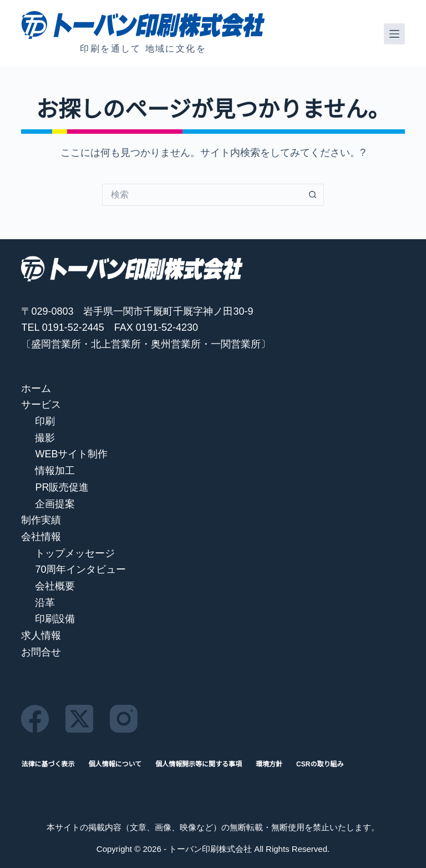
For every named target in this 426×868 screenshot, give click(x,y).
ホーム (36, 388)
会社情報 (41, 537)
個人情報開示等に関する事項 (199, 764)
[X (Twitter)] (79, 719)
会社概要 (55, 586)
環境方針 (269, 764)
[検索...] (202, 195)
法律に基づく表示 (48, 764)
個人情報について (115, 764)
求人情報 (41, 635)
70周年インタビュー (80, 569)
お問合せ (41, 652)
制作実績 (41, 520)
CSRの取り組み (320, 764)
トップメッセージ (75, 553)
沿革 (45, 603)
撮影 (45, 438)
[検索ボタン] (313, 195)
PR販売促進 (62, 487)
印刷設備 (55, 619)
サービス (41, 405)
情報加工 (55, 471)
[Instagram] (124, 719)
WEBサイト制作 (71, 454)
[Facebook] (35, 719)
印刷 (45, 421)
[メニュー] (394, 34)
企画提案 (55, 504)
